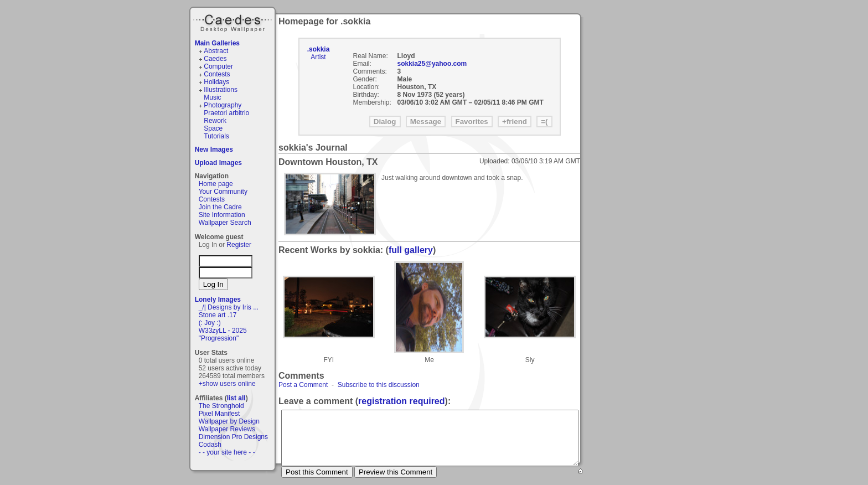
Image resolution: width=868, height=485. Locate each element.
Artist (318, 57)
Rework (215, 121)
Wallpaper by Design (229, 421)
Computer (218, 66)
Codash (210, 445)
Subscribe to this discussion (379, 385)
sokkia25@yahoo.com (432, 64)
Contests (217, 74)
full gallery (411, 250)
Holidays (216, 82)
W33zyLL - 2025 (223, 331)
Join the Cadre (220, 207)
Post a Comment (303, 385)
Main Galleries (217, 43)
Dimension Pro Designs (233, 437)
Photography (223, 105)
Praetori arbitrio (226, 113)
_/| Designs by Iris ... (229, 307)
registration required (401, 401)
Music (212, 97)
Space (213, 128)
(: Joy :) (210, 323)
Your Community (223, 192)
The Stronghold (221, 406)
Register (239, 245)
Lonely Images (218, 300)
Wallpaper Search (225, 223)
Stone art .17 (218, 315)
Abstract (216, 51)
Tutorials (216, 136)
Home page (216, 184)
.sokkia (319, 49)
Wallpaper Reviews (227, 429)
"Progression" (219, 338)
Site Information (222, 215)
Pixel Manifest (219, 414)
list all (236, 398)
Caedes (234, 22)
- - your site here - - (227, 452)
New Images (214, 149)
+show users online (227, 384)
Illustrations (221, 90)
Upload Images (218, 163)
